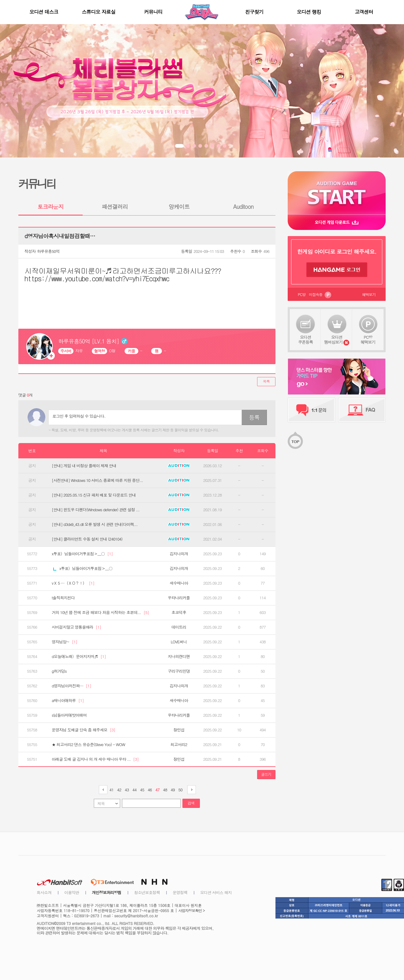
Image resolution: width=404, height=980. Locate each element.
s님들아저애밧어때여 (69, 715)
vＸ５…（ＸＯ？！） (73, 583)
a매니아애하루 (68, 701)
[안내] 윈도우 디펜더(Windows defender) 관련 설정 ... (96, 510)
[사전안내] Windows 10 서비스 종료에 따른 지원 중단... (97, 480)
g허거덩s (59, 671)
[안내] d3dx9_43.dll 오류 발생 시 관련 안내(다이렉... (95, 524)
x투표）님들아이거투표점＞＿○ (82, 554)
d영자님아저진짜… (71, 686)
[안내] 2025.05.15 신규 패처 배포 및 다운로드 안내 (94, 495)
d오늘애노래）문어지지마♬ (79, 656)
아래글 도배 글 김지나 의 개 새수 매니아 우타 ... (95, 759)
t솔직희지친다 (63, 598)
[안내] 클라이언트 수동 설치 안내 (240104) (87, 539)
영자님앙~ (64, 642)
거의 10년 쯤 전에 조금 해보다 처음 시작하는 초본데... (100, 612)
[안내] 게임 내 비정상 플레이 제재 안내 (84, 466)
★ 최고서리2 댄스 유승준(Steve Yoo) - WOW (88, 745)
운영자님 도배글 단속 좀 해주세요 (83, 730)
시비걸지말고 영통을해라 (76, 627)
